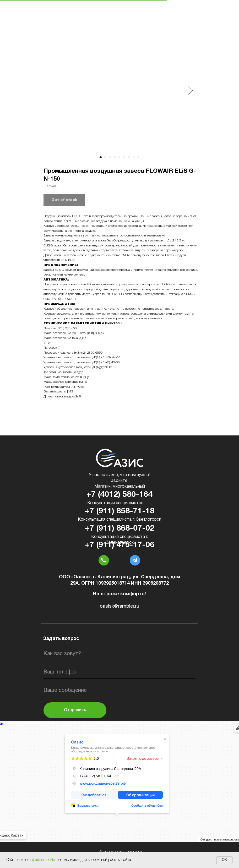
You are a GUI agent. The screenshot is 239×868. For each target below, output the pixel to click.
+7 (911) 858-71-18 (120, 511)
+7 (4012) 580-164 (119, 495)
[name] (119, 654)
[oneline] (119, 691)
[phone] (119, 672)
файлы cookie (44, 860)
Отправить (75, 710)
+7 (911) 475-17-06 (120, 545)
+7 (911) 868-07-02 (120, 529)
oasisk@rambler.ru (119, 606)
